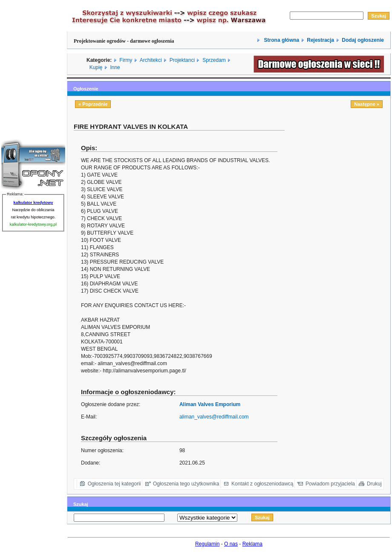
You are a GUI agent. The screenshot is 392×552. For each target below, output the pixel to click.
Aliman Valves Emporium (210, 404)
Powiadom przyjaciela (330, 484)
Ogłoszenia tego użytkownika (186, 484)
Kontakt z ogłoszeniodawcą (262, 484)
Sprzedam (214, 60)
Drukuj (374, 484)
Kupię (96, 67)
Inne (115, 67)
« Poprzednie (93, 104)
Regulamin (207, 544)
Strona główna (281, 40)
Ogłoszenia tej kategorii (114, 484)
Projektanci (182, 60)
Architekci (151, 60)
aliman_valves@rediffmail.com (214, 417)
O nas (231, 544)
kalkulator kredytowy (33, 203)
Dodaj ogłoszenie (363, 40)
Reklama (252, 544)
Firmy (126, 60)
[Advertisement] (342, 257)
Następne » (367, 104)
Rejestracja (320, 40)
